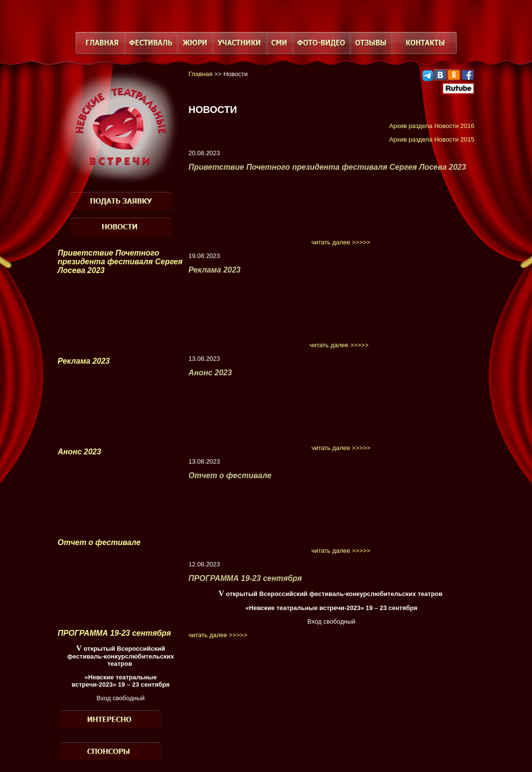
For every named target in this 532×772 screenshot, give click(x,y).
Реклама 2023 (84, 361)
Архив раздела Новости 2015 (432, 139)
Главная (200, 74)
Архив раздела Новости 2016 (432, 126)
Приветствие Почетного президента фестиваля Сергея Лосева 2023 (120, 262)
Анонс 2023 (79, 452)
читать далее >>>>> (341, 242)
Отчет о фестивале (99, 542)
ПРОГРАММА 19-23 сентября (114, 633)
